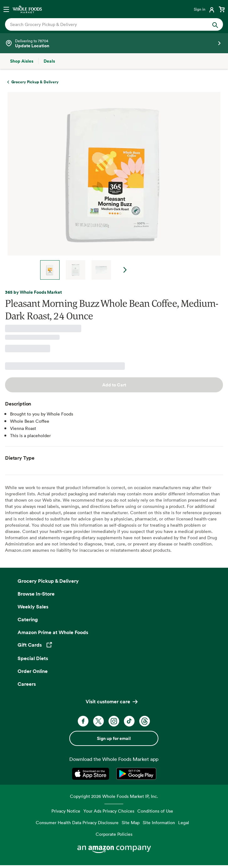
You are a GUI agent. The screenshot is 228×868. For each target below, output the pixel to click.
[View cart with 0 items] (222, 9)
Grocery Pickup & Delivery (48, 581)
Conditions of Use (155, 811)
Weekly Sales (33, 607)
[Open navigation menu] (6, 9)
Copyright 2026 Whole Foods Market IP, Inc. (114, 796)
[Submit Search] (215, 24)
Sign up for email (114, 738)
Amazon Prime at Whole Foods (53, 632)
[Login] (205, 9)
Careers (27, 684)
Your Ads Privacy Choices (109, 811)
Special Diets (33, 658)
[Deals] (49, 61)
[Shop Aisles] (22, 61)
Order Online (33, 671)
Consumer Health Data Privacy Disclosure (77, 822)
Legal (184, 822)
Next (125, 270)
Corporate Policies (114, 834)
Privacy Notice (66, 811)
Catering (28, 619)
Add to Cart (114, 385)
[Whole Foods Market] (27, 9)
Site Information (159, 822)
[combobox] (104, 24)
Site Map (131, 822)
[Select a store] (114, 43)
